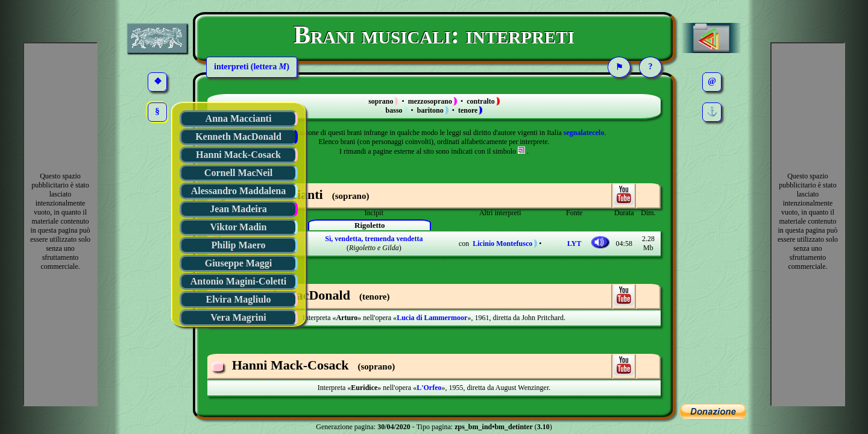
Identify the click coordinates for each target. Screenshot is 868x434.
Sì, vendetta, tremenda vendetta (374, 239)
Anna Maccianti (239, 118)
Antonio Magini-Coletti (239, 281)
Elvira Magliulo (239, 299)
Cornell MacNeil (238, 173)
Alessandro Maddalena (239, 191)
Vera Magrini (238, 317)
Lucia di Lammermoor (432, 318)
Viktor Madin (239, 227)
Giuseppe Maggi (239, 263)
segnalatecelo (584, 133)
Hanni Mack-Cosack (238, 155)
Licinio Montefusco (502, 244)
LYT (574, 244)
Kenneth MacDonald (238, 137)
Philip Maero (239, 245)
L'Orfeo (429, 388)
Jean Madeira (238, 209)
